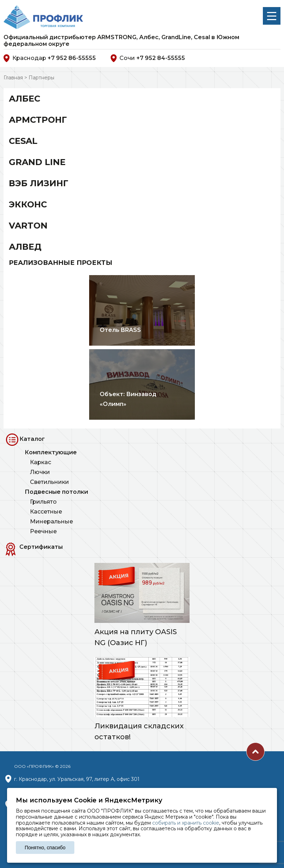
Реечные (43, 531)
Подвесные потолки (56, 492)
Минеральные (51, 521)
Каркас (41, 462)
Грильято (43, 502)
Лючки (40, 472)
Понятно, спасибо (45, 848)
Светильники (50, 482)
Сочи (148, 58)
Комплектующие (51, 452)
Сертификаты (41, 547)
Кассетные (46, 512)
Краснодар (50, 58)
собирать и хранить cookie (186, 823)
